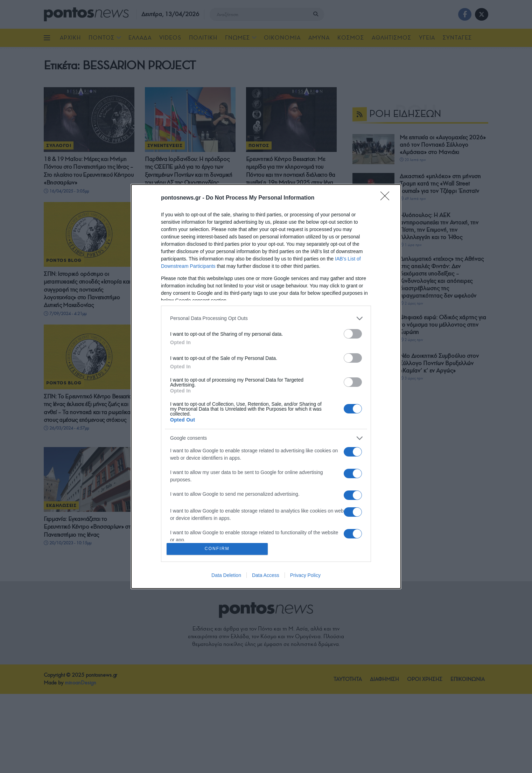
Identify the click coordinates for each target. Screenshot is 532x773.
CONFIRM (218, 549)
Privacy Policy (305, 576)
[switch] (353, 333)
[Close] (387, 197)
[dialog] (266, 386)
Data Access (266, 576)
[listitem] (266, 318)
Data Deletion (226, 576)
